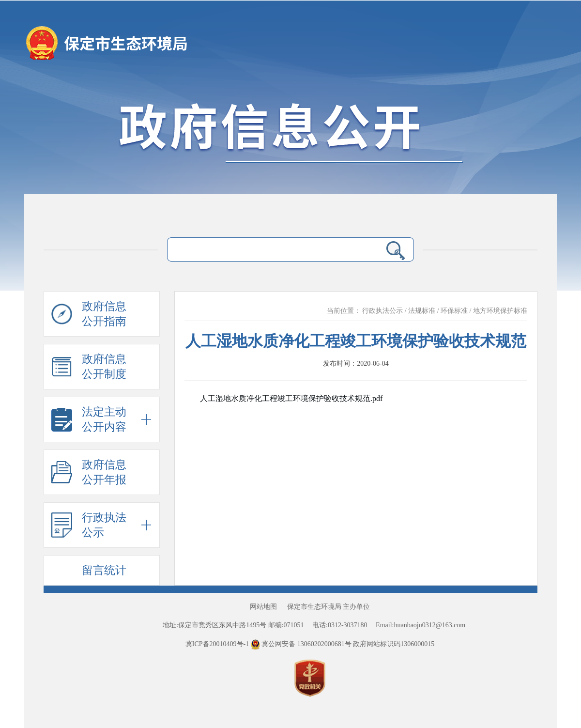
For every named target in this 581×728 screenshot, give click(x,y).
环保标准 (454, 311)
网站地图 (263, 607)
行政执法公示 (382, 311)
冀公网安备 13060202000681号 (302, 644)
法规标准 (422, 311)
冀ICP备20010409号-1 (217, 644)
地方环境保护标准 (500, 311)
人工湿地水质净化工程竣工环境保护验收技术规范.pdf (291, 398)
